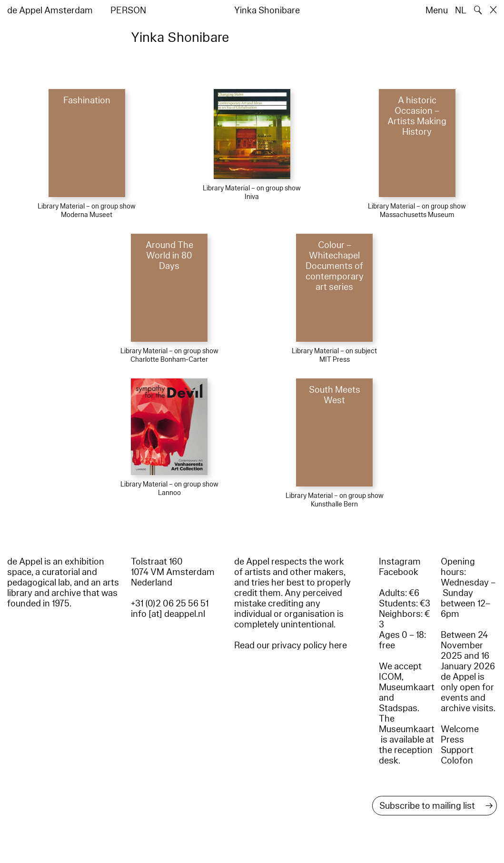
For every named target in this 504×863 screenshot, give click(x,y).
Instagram (400, 562)
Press (452, 740)
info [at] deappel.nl (168, 614)
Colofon (457, 761)
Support (457, 750)
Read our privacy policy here (291, 645)
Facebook (399, 572)
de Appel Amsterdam (50, 10)
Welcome (460, 729)
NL (461, 10)
